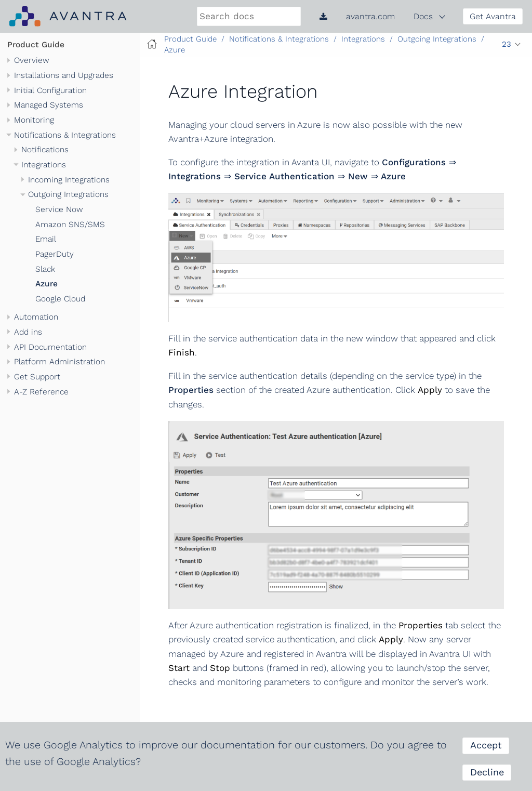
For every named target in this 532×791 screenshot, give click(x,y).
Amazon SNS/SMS (70, 225)
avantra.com (370, 16)
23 (507, 44)
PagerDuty (55, 254)
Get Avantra (493, 16)
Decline (487, 772)
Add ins (28, 332)
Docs (423, 16)
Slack (45, 269)
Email (46, 239)
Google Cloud (60, 299)
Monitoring (34, 120)
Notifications (45, 150)
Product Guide (36, 45)
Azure (46, 284)
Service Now (59, 209)
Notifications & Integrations (65, 135)
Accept (486, 745)
